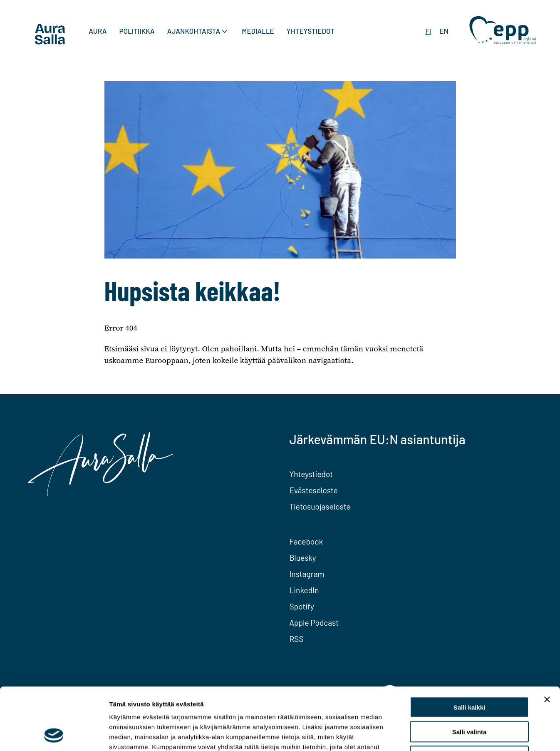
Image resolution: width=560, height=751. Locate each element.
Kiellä (469, 698)
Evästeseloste (313, 490)
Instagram (307, 574)
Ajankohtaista (194, 31)
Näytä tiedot (445, 735)
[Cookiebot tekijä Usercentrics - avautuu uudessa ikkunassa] (54, 735)
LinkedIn (304, 590)
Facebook (306, 541)
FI (428, 31)
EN (444, 31)
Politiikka (137, 31)
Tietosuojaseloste (320, 506)
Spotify (301, 606)
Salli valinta (470, 673)
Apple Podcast (314, 623)
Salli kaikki (470, 649)
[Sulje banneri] (547, 641)
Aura (98, 31)
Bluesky (302, 558)
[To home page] (50, 35)
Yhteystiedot (311, 31)
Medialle (258, 31)
